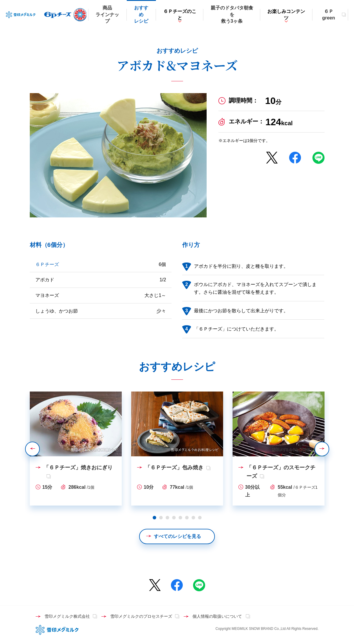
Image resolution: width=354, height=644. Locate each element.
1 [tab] (154, 518)
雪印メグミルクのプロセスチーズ (141, 616)
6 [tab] (187, 518)
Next (329, 449)
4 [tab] (174, 518)
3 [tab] (167, 518)
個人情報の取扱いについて (218, 616)
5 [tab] (180, 518)
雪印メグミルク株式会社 (67, 616)
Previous (39, 449)
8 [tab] (200, 518)
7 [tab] (193, 518)
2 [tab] (161, 518)
